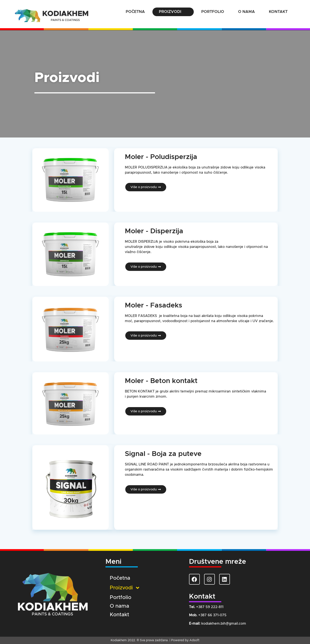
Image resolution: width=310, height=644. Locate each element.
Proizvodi (173, 12)
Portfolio (213, 12)
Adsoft (194, 640)
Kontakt (278, 12)
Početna (135, 12)
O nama (246, 12)
